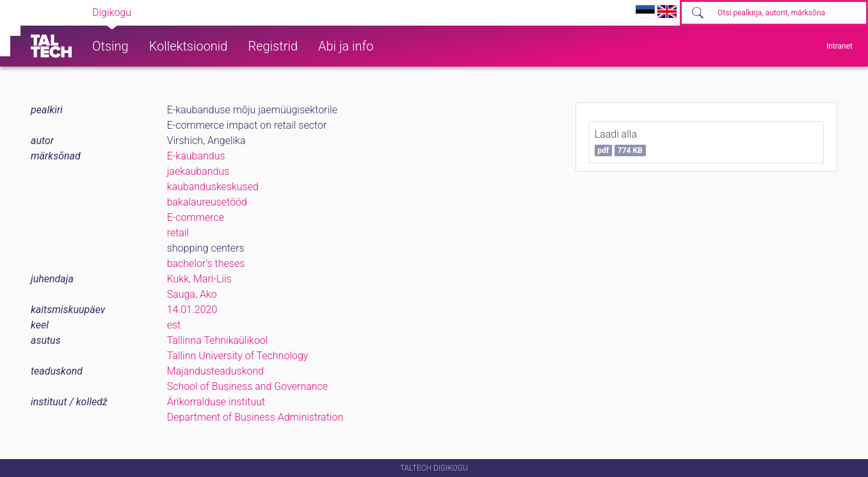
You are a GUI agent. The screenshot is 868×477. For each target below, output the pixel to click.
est (174, 325)
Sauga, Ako (192, 294)
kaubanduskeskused (213, 187)
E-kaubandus (196, 156)
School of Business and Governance (247, 386)
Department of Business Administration (255, 417)
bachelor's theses (206, 263)
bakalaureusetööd (207, 202)
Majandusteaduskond (215, 371)
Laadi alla (620, 142)
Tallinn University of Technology (238, 356)
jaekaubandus (198, 171)
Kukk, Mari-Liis (199, 279)
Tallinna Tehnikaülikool (218, 340)
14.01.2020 (192, 310)
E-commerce (196, 217)
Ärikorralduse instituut (216, 402)
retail (178, 233)
